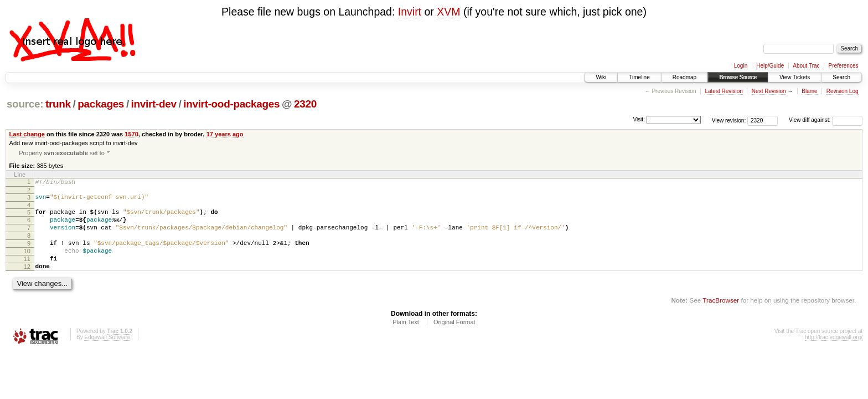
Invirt (410, 12)
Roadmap (684, 77)
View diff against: (826, 120)
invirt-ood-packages (231, 104)
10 (27, 264)
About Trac (806, 66)
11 (27, 273)
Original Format (454, 340)
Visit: (639, 119)
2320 (305, 104)
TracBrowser (721, 318)
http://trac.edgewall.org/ (834, 355)
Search (841, 77)
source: (25, 104)
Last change (27, 134)
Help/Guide (770, 66)
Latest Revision (724, 91)
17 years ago (225, 134)
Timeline (639, 77)
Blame (809, 91)
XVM (448, 12)
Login (741, 66)
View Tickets (795, 77)
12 (27, 283)
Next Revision (769, 91)
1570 (131, 134)
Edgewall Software (107, 355)
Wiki (601, 77)
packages (101, 104)
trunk (58, 104)
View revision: (729, 120)
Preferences (844, 66)
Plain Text (406, 340)
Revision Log (843, 91)
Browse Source (738, 77)
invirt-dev (154, 104)
